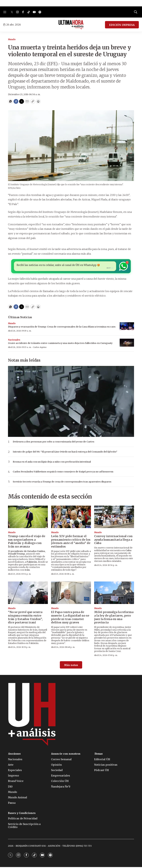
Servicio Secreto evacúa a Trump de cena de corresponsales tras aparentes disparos (62, 483)
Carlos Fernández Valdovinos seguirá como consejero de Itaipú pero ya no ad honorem (63, 473)
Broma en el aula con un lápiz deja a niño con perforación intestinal (52, 463)
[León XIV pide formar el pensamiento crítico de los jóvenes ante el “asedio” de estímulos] (71, 518)
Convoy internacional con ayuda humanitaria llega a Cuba (113, 541)
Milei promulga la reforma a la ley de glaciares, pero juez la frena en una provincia (114, 618)
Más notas (71, 666)
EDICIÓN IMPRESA (122, 25)
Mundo (12, 39)
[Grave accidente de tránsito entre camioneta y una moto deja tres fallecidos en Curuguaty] (127, 344)
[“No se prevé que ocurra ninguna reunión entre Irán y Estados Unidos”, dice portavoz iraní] (28, 594)
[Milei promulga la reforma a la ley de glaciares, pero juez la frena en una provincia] (114, 594)
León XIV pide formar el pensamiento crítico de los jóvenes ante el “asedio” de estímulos (71, 542)
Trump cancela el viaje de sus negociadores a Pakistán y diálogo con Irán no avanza (27, 542)
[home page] (71, 25)
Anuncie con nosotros (66, 755)
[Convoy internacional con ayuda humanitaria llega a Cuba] (114, 518)
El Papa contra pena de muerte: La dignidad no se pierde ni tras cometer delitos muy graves (70, 618)
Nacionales (14, 341)
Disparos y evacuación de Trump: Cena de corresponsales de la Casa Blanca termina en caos (62, 328)
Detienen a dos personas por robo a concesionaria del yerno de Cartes (54, 443)
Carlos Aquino (40, 348)
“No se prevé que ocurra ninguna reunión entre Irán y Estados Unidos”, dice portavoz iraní (25, 618)
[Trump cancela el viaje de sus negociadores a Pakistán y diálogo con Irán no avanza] (28, 518)
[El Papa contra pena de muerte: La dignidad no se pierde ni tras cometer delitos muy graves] (71, 594)
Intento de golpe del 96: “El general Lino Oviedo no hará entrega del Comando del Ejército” (65, 453)
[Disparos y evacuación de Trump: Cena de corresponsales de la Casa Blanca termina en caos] (127, 327)
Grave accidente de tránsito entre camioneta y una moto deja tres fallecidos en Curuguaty (60, 344)
